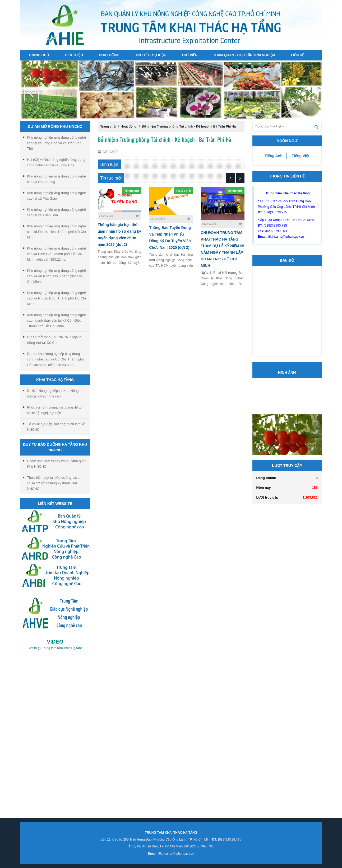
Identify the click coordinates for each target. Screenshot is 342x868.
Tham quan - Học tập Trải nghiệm (244, 55)
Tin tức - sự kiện (151, 55)
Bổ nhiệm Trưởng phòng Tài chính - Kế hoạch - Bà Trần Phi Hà (189, 126)
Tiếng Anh (274, 156)
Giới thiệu (74, 55)
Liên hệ (298, 55)
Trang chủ (39, 55)
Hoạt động (109, 55)
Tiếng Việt (301, 156)
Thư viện (190, 55)
